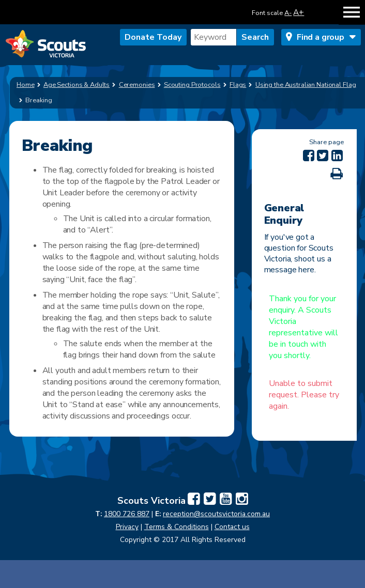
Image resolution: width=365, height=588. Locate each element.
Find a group (321, 37)
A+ (299, 12)
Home (26, 85)
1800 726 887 (127, 514)
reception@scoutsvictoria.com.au (216, 514)
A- (288, 13)
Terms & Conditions (177, 527)
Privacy (127, 527)
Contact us (232, 527)
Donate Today (153, 37)
